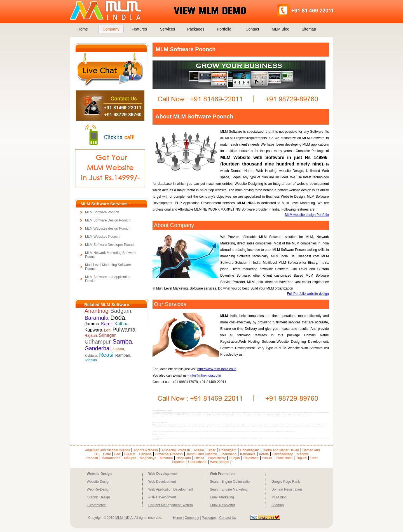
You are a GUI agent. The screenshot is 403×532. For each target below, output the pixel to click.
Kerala (264, 454)
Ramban (123, 355)
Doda (118, 318)
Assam (199, 450)
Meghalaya (148, 458)
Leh (107, 330)
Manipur (130, 458)
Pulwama (124, 330)
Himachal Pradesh (169, 454)
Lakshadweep (283, 454)
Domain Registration (287, 489)
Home (83, 29)
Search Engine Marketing (229, 489)
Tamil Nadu (284, 458)
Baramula (97, 318)
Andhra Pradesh (146, 450)
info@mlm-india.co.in (205, 375)
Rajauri (91, 335)
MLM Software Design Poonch (108, 220)
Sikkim (267, 458)
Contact (252, 29)
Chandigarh (228, 450)
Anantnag (97, 311)
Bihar (212, 450)
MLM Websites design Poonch (108, 228)
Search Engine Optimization (231, 482)
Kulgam (118, 349)
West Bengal (220, 462)
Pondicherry (217, 458)
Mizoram (166, 458)
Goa (117, 454)
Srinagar (107, 335)
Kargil (107, 324)
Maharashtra (111, 458)
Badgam (121, 311)
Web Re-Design (99, 489)
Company (111, 29)
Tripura (301, 458)
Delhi (107, 454)
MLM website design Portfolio (307, 215)
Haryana (145, 454)
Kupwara (93, 330)
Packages (196, 29)
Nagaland (183, 458)
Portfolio (224, 29)
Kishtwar (91, 356)
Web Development (162, 482)
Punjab (234, 458)
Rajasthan (251, 458)
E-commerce (96, 505)
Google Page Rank (286, 482)
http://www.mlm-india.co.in (217, 369)
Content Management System (171, 505)
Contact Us (227, 518)
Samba (122, 341)
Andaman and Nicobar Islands (107, 450)
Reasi (106, 355)
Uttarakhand (197, 462)
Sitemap (309, 29)
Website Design (99, 482)
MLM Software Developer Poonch (110, 245)
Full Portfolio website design (308, 294)
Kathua (122, 324)
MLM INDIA (124, 518)
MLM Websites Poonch (102, 237)
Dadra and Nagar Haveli (281, 450)
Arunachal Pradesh (176, 450)
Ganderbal (98, 348)
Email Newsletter (222, 505)
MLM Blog (281, 29)
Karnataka (248, 454)
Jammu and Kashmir (202, 454)
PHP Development (162, 497)
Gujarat (130, 454)
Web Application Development (171, 489)
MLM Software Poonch (102, 212)
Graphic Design (98, 497)
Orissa (199, 458)
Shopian (91, 360)
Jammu (92, 324)
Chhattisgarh (250, 450)
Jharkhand (229, 454)
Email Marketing (222, 497)
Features (139, 29)
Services (168, 29)
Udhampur (98, 342)
